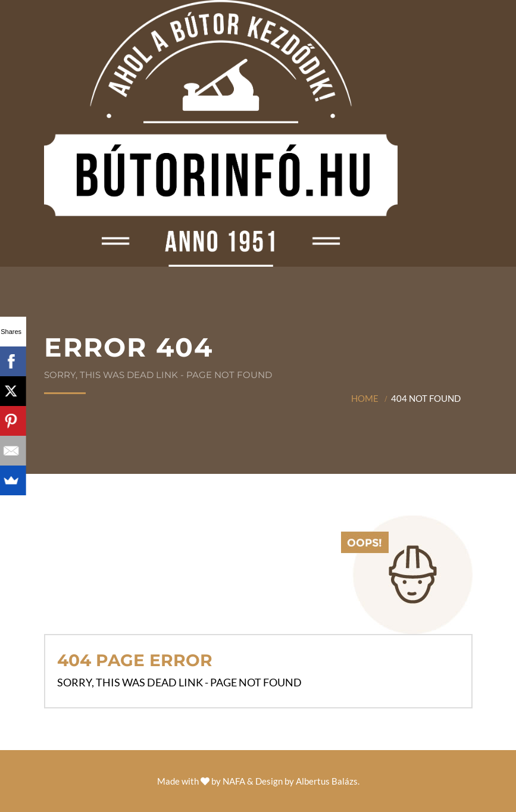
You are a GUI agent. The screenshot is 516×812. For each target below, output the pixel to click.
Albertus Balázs (327, 781)
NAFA (234, 781)
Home (365, 398)
